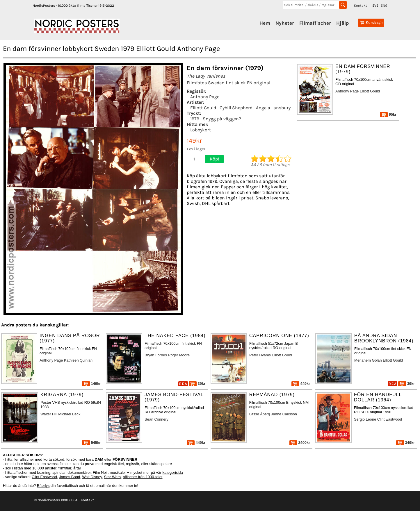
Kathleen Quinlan (78, 360)
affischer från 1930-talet (143, 477)
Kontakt (361, 6)
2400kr (300, 443)
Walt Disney (92, 477)
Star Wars (112, 477)
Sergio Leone (365, 419)
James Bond (70, 477)
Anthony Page (205, 97)
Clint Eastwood (390, 419)
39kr (197, 384)
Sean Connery (156, 419)
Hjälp (342, 23)
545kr (91, 443)
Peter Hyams (260, 355)
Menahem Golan (368, 360)
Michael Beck (69, 414)
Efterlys (43, 486)
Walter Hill (49, 414)
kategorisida (173, 472)
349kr (405, 443)
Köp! (214, 159)
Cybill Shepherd (236, 108)
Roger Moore (179, 355)
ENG (384, 6)
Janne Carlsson (284, 414)
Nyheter (285, 23)
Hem (265, 23)
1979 (195, 119)
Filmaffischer (315, 23)
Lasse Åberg (260, 414)
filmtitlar (65, 468)
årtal (77, 468)
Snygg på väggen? (222, 119)
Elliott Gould (203, 108)
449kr (301, 384)
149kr (91, 384)
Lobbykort (201, 130)
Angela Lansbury (273, 108)
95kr (388, 114)
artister (51, 468)
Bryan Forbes (156, 355)
